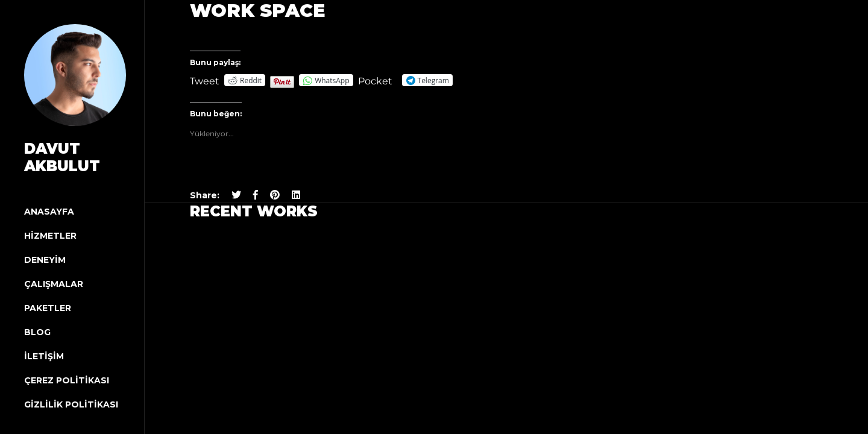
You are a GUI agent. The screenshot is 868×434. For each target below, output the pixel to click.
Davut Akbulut (62, 157)
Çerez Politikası (67, 380)
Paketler (48, 308)
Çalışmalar (54, 284)
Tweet (205, 80)
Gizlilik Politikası (71, 404)
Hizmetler (50, 236)
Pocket (375, 81)
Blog (37, 332)
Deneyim (45, 260)
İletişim (44, 356)
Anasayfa (49, 212)
